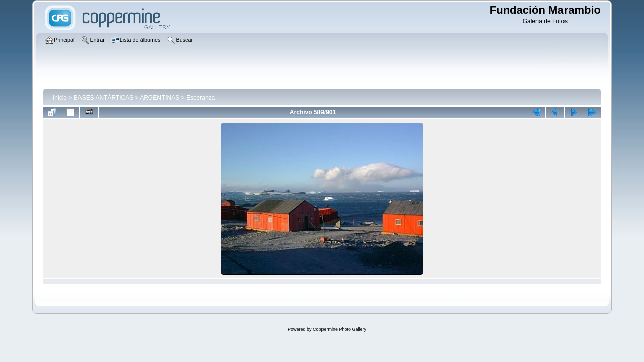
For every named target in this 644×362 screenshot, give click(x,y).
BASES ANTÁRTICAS (104, 98)
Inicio (60, 98)
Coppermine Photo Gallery (340, 329)
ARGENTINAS (159, 98)
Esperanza (200, 98)
